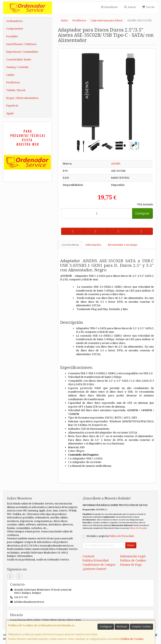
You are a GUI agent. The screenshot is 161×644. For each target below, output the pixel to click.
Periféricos (13, 82)
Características (70, 245)
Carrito (148, 7)
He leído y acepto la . (110, 536)
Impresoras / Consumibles (22, 52)
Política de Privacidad (138, 528)
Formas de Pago (131, 565)
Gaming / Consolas (17, 67)
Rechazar (122, 627)
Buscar (130, 7)
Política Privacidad (96, 560)
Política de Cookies (132, 639)
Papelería (12, 106)
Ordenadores (14, 21)
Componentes (15, 29)
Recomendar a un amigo (123, 245)
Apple (10, 113)
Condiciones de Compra (99, 565)
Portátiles (12, 36)
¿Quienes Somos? (95, 569)
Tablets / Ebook (16, 90)
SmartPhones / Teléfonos (21, 44)
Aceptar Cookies (141, 627)
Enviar (131, 545)
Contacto (89, 556)
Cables (10, 75)
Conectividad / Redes (19, 60)
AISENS (116, 164)
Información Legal (133, 556)
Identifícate (109, 7)
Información (93, 245)
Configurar (106, 627)
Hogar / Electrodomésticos (22, 98)
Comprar (142, 213)
